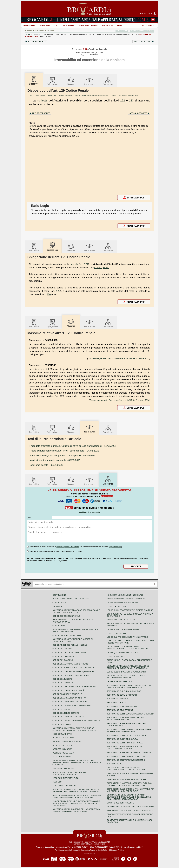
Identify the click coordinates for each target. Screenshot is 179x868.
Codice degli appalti (63, 724)
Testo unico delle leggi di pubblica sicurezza (130, 714)
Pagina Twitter (129, 858)
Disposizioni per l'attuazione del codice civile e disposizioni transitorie (76, 611)
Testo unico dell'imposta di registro (126, 760)
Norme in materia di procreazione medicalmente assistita (70, 773)
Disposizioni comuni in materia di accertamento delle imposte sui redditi (127, 769)
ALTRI (119, 25)
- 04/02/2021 (64, 451)
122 (123, 100)
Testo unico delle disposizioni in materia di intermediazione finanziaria (129, 730)
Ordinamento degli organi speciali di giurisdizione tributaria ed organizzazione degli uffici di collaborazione (129, 797)
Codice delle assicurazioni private (70, 664)
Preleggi (57, 606)
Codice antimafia (61, 709)
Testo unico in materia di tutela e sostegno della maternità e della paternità (129, 686)
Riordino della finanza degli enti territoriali (130, 807)
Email (29, 517)
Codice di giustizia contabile (67, 694)
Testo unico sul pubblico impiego (124, 691)
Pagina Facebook (123, 858)
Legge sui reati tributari (120, 682)
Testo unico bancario (118, 699)
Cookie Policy (103, 850)
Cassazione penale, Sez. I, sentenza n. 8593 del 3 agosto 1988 (120, 400)
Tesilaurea (90, 81)
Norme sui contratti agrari (121, 620)
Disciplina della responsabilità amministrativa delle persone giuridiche (128, 648)
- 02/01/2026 (46, 465)
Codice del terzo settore (66, 713)
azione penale (102, 267)
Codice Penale (68, 25)
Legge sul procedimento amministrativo (128, 637)
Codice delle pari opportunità (68, 690)
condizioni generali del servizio (68, 547)
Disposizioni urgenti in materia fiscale (127, 779)
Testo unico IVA (115, 764)
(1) (54, 104)
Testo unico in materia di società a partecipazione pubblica (125, 748)
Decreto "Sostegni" (62, 745)
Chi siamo (113, 850)
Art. (37, 42)
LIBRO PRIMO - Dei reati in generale (60, 96)
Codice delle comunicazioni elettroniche (74, 687)
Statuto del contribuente (120, 803)
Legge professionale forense (123, 603)
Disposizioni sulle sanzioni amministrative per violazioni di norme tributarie (131, 790)
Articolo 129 (46, 36)
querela (74, 264)
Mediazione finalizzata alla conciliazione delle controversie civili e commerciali (128, 667)
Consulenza (108, 81)
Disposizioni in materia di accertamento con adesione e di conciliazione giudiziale (129, 784)
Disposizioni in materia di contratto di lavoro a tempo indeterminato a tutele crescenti (77, 796)
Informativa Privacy (89, 850)
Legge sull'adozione (63, 768)
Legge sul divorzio (62, 757)
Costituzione (107, 25)
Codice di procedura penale (67, 635)
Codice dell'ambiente (63, 683)
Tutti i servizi (148, 25)
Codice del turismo (62, 679)
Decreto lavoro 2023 (63, 738)
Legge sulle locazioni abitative (123, 629)
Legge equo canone (117, 633)
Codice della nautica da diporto (69, 698)
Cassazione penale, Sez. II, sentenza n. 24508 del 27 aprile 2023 (119, 358)
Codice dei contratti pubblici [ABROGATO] (73, 671)
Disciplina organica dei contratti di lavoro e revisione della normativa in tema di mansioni (76, 790)
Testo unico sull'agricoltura (122, 739)
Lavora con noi (89, 853)
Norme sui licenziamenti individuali (125, 595)
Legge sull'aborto (62, 734)
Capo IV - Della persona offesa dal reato (125, 96)
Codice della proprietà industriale (71, 702)
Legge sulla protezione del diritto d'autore (130, 610)
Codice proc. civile (48, 25)
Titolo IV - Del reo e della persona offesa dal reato (92, 96)
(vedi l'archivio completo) (89, 512)
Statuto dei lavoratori (64, 786)
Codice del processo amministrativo (71, 675)
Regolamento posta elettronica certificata (130, 810)
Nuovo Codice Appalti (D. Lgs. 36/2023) (71, 599)
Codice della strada (63, 649)
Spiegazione (52, 81)
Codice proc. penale (88, 25)
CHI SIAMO (122, 31)
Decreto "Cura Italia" (63, 753)
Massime (71, 81)
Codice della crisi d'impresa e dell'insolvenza (76, 721)
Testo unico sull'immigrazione (123, 706)
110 (49, 294)
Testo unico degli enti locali (122, 695)
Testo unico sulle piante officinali (125, 743)
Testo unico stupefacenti (120, 710)
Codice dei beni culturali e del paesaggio (74, 668)
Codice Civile (29, 25)
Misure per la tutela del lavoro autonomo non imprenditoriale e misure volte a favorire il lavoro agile (77, 803)
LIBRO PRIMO (70, 34)
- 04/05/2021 (62, 455)
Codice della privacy (63, 656)
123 (131, 100)
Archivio (121, 850)
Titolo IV (108, 34)
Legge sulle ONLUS (116, 656)
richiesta (42, 100)
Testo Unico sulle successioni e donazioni (129, 752)
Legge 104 (57, 782)
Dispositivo (34, 247)
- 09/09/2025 (55, 460)
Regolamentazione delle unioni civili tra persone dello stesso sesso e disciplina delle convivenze (77, 763)
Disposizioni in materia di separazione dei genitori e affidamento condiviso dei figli (74, 729)
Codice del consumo (63, 660)
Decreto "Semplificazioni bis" (67, 742)
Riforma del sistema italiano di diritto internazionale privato (126, 677)
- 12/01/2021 (73, 446)
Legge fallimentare (117, 606)
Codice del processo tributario (69, 653)
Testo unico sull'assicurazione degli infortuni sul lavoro (126, 719)
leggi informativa (115, 547)
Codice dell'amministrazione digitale (71, 705)
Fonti (36, 34)
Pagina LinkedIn (135, 858)
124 (86, 264)
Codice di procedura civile (66, 616)
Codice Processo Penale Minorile (70, 645)
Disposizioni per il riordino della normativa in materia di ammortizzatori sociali (76, 810)
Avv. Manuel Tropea (98, 844)
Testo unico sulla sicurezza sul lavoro (127, 735)
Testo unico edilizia (117, 703)
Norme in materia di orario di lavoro (126, 599)
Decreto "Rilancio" (62, 749)
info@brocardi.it (74, 850)
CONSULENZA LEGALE (142, 31)
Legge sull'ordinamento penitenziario (127, 672)
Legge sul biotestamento (66, 778)
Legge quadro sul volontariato (123, 653)
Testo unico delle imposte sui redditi (126, 756)
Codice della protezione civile (68, 717)
